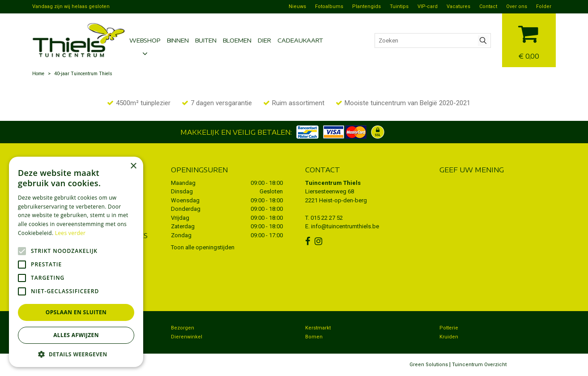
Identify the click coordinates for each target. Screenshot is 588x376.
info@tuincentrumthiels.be (345, 226)
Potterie (449, 328)
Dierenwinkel (187, 337)
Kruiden (449, 337)
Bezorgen (183, 328)
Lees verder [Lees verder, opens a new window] (70, 233)
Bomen (314, 337)
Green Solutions (429, 365)
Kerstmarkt (318, 328)
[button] (76, 354)
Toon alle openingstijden (203, 247)
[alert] (76, 262)
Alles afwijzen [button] (76, 335)
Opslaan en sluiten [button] (76, 312)
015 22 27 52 (327, 218)
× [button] (133, 166)
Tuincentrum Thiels (333, 183)
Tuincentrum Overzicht (479, 365)
